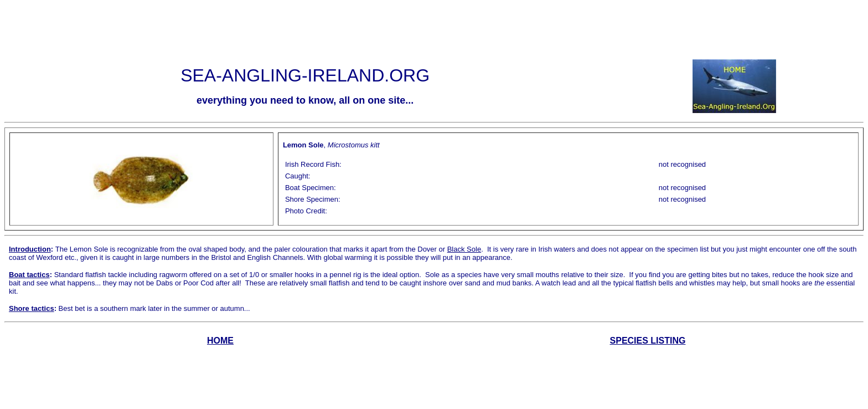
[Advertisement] (434, 29)
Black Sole (464, 249)
